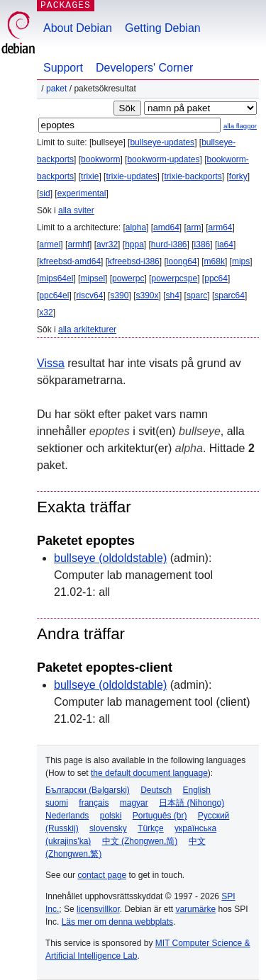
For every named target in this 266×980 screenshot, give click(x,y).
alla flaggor (240, 126)
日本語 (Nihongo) (192, 803)
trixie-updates (131, 176)
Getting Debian (163, 28)
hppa (134, 244)
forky (238, 176)
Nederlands (67, 816)
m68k (215, 261)
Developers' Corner (144, 68)
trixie (90, 176)
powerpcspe (174, 278)
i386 (203, 244)
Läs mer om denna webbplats (117, 922)
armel (50, 244)
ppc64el (54, 295)
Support (63, 68)
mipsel (93, 278)
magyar (134, 803)
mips (241, 261)
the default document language (149, 773)
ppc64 (216, 278)
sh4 (173, 295)
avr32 (107, 244)
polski (111, 816)
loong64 (182, 261)
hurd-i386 (169, 244)
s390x (147, 295)
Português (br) (160, 816)
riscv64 (89, 295)
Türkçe (151, 828)
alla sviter (76, 210)
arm (194, 227)
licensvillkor (98, 909)
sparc (197, 295)
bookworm (100, 159)
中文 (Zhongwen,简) (140, 841)
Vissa (51, 363)
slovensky (108, 828)
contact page (102, 875)
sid (44, 193)
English (197, 790)
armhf (78, 244)
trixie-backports (193, 176)
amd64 (166, 227)
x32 (46, 312)
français (94, 803)
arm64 (221, 227)
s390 (119, 295)
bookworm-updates (163, 159)
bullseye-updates (162, 142)
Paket (56, 89)
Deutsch (156, 790)
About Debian (78, 28)
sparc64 (229, 295)
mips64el (56, 278)
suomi (57, 803)
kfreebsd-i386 (134, 261)
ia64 (225, 244)
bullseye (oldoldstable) (110, 558)
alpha (136, 227)
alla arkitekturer (87, 330)
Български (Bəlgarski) (88, 790)
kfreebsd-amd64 (70, 261)
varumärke (195, 909)
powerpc (128, 278)
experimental (82, 193)
